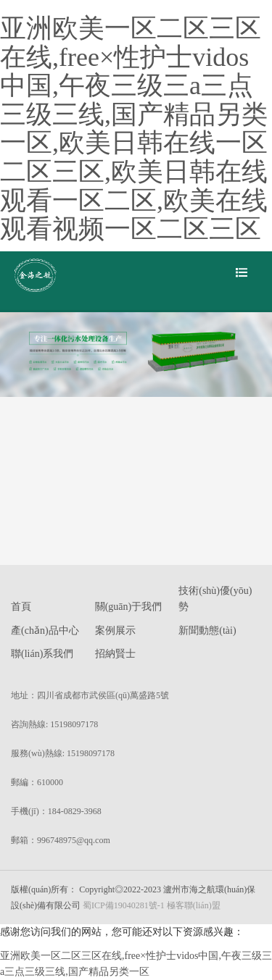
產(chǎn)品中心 (45, 631)
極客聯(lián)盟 (194, 905)
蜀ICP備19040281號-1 (124, 905)
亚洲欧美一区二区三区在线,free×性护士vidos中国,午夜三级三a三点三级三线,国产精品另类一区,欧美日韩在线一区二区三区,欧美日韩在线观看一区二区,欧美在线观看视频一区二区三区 (134, 129)
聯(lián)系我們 (42, 654)
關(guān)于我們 (129, 607)
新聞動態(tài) (207, 631)
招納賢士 (115, 654)
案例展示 (115, 631)
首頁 (21, 607)
